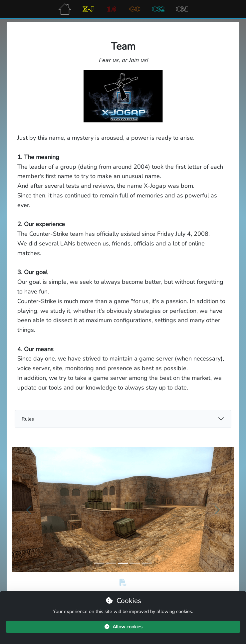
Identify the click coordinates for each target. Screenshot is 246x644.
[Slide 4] (135, 563)
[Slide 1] (99, 563)
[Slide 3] (123, 563)
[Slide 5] (147, 563)
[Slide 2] (111, 563)
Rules (28, 419)
